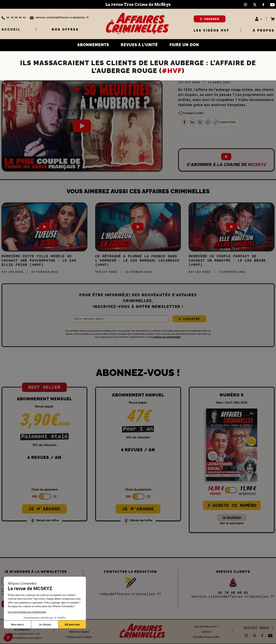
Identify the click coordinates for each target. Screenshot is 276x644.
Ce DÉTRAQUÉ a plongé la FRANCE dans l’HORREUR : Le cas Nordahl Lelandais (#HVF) (137, 261)
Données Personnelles (206, 637)
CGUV (79, 626)
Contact (206, 632)
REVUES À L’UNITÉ (139, 45)
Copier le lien (224, 122)
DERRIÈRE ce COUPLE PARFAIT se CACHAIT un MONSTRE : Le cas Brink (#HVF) (227, 261)
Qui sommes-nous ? (206, 626)
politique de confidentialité (167, 337)
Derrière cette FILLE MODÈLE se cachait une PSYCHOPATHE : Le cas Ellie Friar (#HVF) (39, 261)
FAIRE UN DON (184, 45)
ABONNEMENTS (93, 45)
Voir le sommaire (232, 523)
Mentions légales (79, 632)
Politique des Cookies (79, 637)
